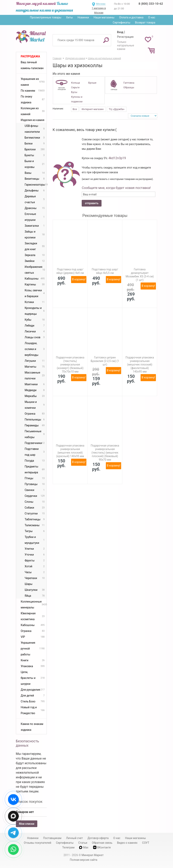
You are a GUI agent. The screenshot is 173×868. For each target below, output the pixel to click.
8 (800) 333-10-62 (151, 4)
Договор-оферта (98, 838)
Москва (101, 4)
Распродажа (30, 56)
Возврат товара (145, 23)
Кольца (76, 83)
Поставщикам (52, 838)
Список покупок (29, 802)
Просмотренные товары (46, 17)
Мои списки (27, 824)
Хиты (69, 17)
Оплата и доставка (131, 17)
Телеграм (68, 847)
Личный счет (75, 838)
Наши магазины (104, 17)
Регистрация (125, 37)
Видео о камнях (127, 843)
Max (84, 847)
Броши (92, 83)
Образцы (129, 87)
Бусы (74, 92)
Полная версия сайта (84, 860)
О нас (152, 17)
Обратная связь (102, 843)
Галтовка (129, 83)
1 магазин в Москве (99, 10)
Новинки (83, 17)
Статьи (83, 843)
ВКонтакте (102, 847)
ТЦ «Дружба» (117, 109)
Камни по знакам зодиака (32, 727)
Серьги (75, 87)
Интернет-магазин (93, 109)
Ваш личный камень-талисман (32, 65)
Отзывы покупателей (38, 843)
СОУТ (146, 843)
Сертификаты (122, 23)
